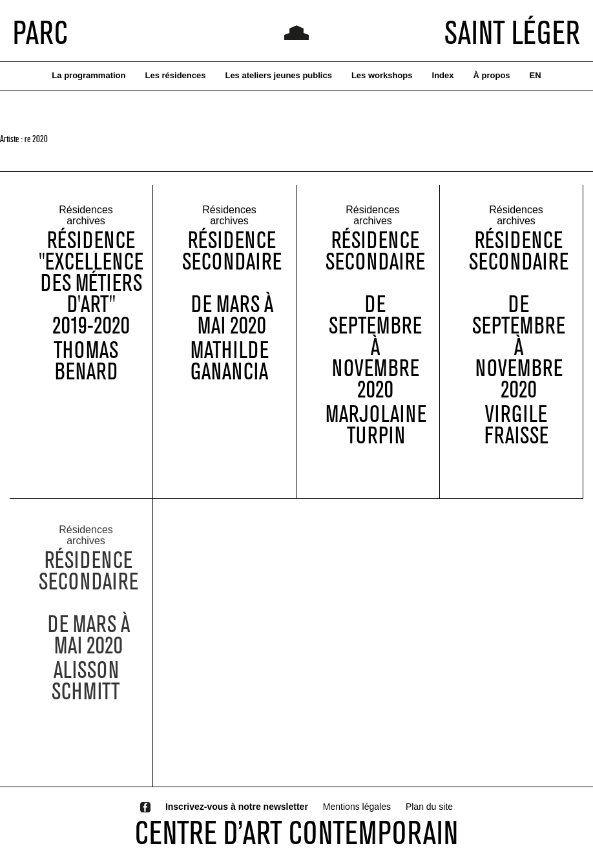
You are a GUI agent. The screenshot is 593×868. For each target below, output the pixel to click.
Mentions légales (357, 807)
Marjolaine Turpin (376, 426)
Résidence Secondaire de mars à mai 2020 (232, 284)
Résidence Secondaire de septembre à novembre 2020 (375, 316)
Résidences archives (86, 217)
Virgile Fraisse (516, 426)
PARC (40, 32)
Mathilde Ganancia (230, 362)
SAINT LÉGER (512, 32)
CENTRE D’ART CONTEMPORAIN (296, 832)
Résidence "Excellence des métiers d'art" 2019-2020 (91, 284)
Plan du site (429, 807)
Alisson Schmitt (86, 688)
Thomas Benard (86, 362)
